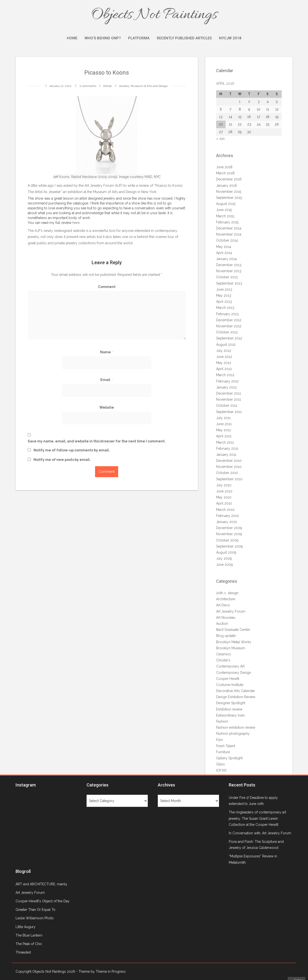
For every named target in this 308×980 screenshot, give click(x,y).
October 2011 (227, 406)
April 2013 (224, 302)
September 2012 (229, 338)
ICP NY (221, 770)
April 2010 (224, 503)
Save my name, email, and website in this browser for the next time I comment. (97, 441)
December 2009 (229, 528)
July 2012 (224, 351)
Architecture (226, 599)
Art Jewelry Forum (99, 186)
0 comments (88, 86)
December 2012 (229, 320)
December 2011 (229, 393)
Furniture (223, 752)
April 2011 (224, 436)
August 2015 (226, 204)
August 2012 (226, 345)
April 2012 (224, 369)
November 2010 (229, 467)
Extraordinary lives (230, 715)
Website (107, 407)
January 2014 (226, 259)
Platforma (139, 38)
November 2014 (229, 234)
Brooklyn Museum (231, 648)
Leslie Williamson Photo (35, 918)
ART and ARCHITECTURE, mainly (41, 884)
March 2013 (225, 308)
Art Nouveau (226, 617)
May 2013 (224, 296)
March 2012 (225, 375)
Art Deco (223, 605)
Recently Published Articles (184, 38)
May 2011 (223, 430)
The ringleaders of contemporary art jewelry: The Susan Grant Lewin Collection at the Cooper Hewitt (257, 818)
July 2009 (224, 558)
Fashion (222, 721)
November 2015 (229, 192)
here (76, 223)
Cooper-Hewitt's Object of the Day (43, 901)
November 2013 (229, 271)
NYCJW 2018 (230, 38)
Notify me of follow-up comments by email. (72, 450)
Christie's (223, 660)
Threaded (23, 952)
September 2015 (229, 198)
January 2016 (227, 186)
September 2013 (229, 283)
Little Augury (26, 927)
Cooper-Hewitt (228, 679)
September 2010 (229, 479)
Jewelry (124, 86)
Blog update (226, 636)
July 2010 (224, 485)
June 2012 (224, 357)
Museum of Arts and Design (149, 86)
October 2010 (227, 473)
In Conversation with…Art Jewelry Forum (260, 833)
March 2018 (225, 173)
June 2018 (224, 167)
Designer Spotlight (231, 703)
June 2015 (224, 210)
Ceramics (224, 654)
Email (107, 380)
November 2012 (229, 326)
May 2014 (224, 247)
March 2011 (225, 442)
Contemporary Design (234, 673)
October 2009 (227, 540)
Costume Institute (230, 685)
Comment (107, 287)
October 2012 (227, 332)
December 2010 (229, 461)
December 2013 (229, 265)
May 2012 (224, 363)
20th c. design (227, 593)
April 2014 (224, 253)
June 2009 (224, 565)
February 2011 (227, 448)
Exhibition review (229, 709)
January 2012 (226, 387)
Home (72, 38)
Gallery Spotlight (229, 758)
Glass (220, 764)
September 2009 (229, 546)
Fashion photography (233, 734)
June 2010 (224, 491)
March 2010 (225, 510)
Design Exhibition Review (236, 697)
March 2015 (225, 216)
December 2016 (229, 179)
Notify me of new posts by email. (62, 460)
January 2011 (226, 455)
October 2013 (227, 277)
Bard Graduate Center (233, 630)
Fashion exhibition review (236, 727)
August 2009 (226, 552)
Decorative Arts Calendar (236, 691)
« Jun (220, 139)
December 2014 (229, 228)
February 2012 (227, 381)
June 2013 (224, 289)
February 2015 (227, 222)
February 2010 (228, 516)
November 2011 (229, 399)
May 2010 (224, 497)
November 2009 (229, 534)
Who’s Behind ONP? (103, 38)
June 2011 (224, 424)
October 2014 (227, 240)
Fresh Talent (226, 746)
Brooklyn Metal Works (234, 642)
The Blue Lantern (29, 935)
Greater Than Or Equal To (35, 910)
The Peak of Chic (29, 944)
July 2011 (223, 418)
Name (107, 352)
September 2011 (229, 412)
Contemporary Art (230, 666)
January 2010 (227, 522)
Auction (222, 624)
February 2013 (227, 314)
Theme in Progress (111, 972)
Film (220, 740)
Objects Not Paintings (154, 15)
